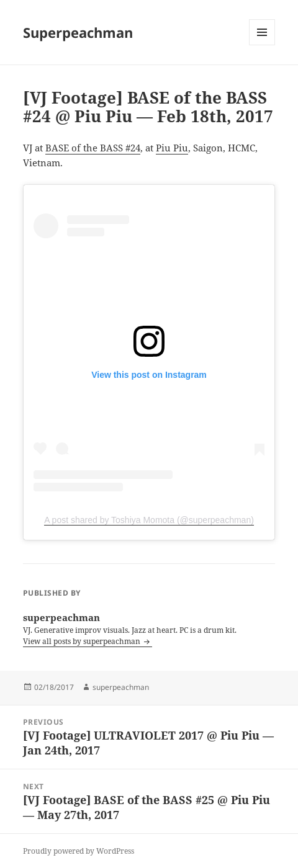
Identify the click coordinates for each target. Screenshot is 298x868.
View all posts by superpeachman (83, 641)
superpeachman (121, 687)
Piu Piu (172, 148)
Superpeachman (78, 32)
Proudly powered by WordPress (79, 851)
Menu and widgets (262, 45)
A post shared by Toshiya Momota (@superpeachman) (149, 520)
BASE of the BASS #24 (93, 148)
